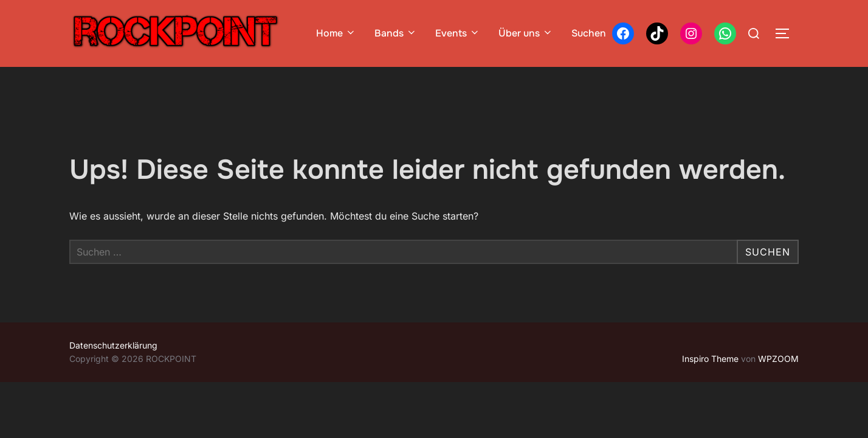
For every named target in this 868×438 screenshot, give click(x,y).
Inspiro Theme (710, 359)
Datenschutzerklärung (113, 345)
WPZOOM (778, 359)
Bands (396, 33)
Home (336, 33)
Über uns (526, 33)
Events (458, 33)
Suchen (589, 33)
